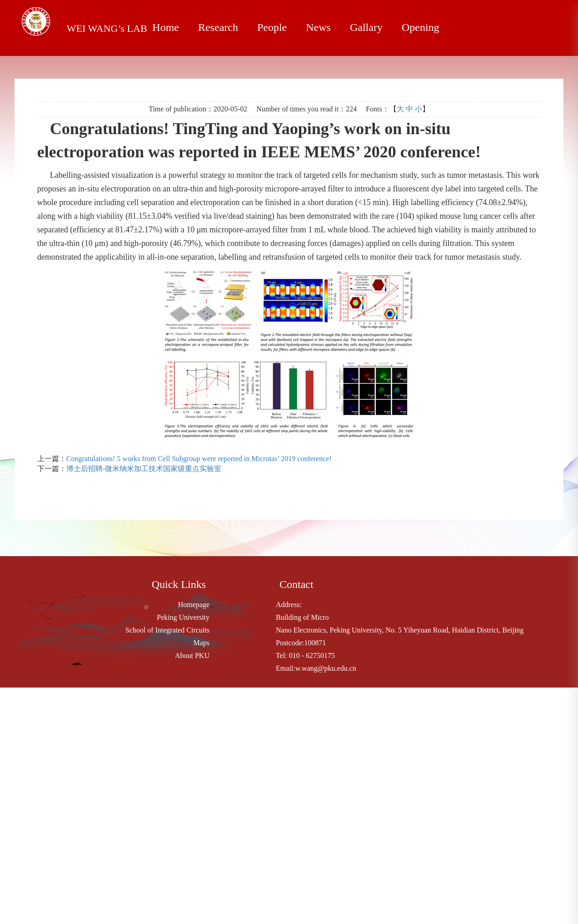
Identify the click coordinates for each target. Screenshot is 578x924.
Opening (421, 27)
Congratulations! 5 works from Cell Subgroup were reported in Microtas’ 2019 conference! (199, 459)
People (272, 27)
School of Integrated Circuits (167, 630)
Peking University (183, 617)
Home (166, 27)
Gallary (366, 27)
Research (218, 27)
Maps (201, 643)
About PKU (192, 655)
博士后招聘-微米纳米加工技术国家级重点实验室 (144, 469)
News (318, 27)
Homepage (194, 605)
